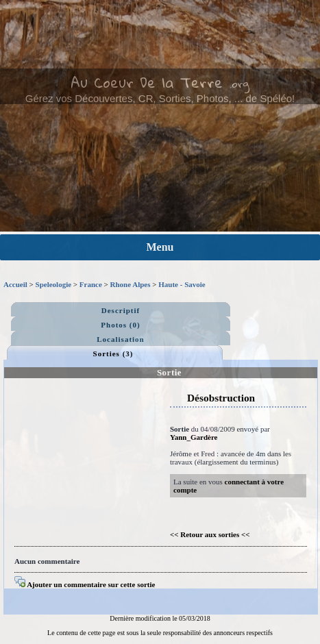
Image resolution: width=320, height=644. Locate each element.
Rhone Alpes (131, 284)
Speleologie (54, 284)
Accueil (15, 284)
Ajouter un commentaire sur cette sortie (85, 584)
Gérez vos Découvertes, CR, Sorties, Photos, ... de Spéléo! (160, 98)
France (91, 284)
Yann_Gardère (194, 437)
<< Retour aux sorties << (210, 534)
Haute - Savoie (182, 284)
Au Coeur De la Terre (147, 82)
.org (239, 84)
